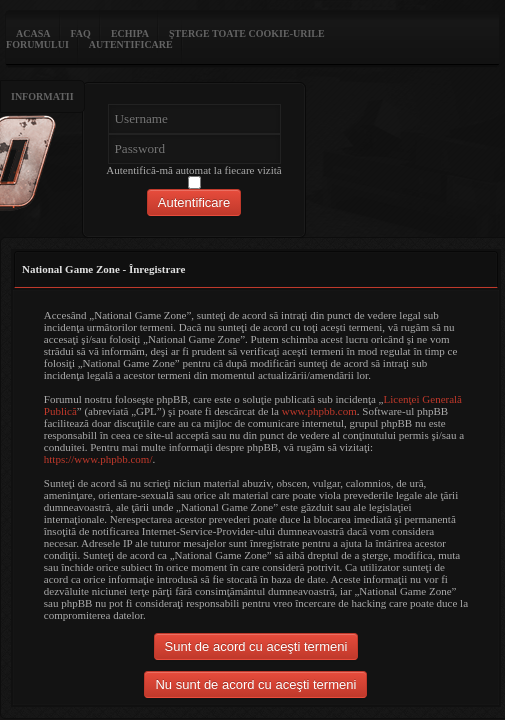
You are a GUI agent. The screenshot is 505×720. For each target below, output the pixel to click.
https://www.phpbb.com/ (98, 459)
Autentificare (131, 44)
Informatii (42, 96)
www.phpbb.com (319, 411)
